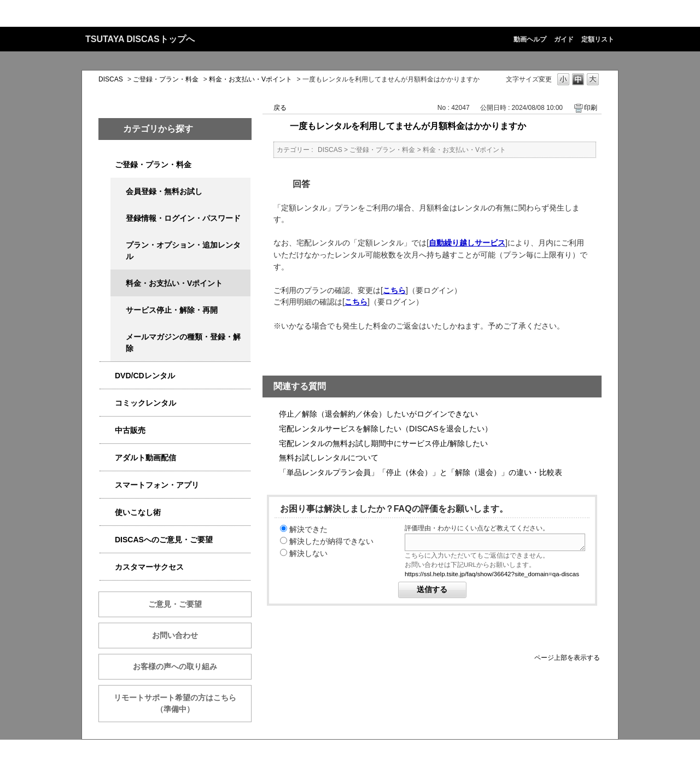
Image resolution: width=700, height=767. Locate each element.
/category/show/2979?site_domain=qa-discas (107, 165)
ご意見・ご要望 (175, 604)
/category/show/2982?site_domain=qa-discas (107, 485)
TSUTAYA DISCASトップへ (140, 39)
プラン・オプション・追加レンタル (183, 251)
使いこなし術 (138, 512)
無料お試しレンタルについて (329, 458)
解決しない (308, 553)
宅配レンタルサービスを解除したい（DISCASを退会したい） (386, 429)
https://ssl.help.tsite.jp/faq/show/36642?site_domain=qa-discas (492, 574)
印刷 (591, 108)
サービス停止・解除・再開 (172, 310)
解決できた (308, 529)
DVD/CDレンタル (145, 376)
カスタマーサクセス (149, 567)
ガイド (564, 39)
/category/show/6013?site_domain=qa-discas (107, 431)
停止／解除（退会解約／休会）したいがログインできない (378, 414)
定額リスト (598, 39)
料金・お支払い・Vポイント (250, 79)
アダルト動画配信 (145, 458)
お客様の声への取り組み (175, 666)
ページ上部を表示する (567, 657)
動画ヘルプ (530, 39)
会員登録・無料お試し (164, 191)
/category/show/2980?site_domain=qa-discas (107, 376)
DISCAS (111, 79)
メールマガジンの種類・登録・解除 (183, 342)
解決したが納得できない (331, 541)
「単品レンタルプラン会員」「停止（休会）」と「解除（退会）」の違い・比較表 (421, 472)
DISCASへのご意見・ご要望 (164, 540)
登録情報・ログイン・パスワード (183, 218)
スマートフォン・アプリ (157, 485)
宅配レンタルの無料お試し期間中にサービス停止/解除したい (383, 443)
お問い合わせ (175, 635)
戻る (280, 108)
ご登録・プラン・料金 (166, 79)
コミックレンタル (145, 403)
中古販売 (130, 430)
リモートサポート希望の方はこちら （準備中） (183, 703)
